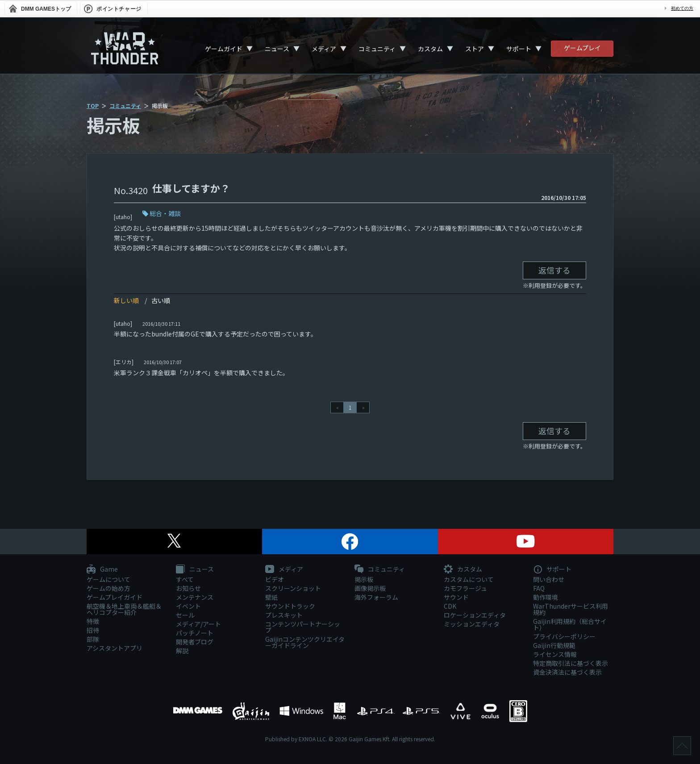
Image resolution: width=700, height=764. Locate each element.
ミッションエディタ (472, 624)
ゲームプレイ (582, 48)
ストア (475, 49)
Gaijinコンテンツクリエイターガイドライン (305, 642)
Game (102, 569)
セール (185, 615)
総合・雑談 (165, 213)
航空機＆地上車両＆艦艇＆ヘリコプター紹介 (124, 609)
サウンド (456, 597)
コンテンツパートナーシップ (303, 627)
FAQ (539, 588)
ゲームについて (108, 579)
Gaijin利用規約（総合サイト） (570, 624)
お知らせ (188, 588)
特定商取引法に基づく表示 (571, 663)
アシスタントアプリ (115, 648)
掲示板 (364, 579)
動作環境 (546, 597)
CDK (450, 606)
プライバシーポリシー (564, 636)
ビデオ (275, 579)
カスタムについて (469, 579)
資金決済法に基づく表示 (567, 672)
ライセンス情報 (555, 654)
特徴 (93, 621)
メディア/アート (198, 624)
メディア (324, 49)
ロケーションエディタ (475, 615)
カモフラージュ (465, 588)
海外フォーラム (376, 597)
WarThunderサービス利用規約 (571, 609)
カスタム (430, 49)
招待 (93, 630)
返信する (554, 270)
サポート (519, 49)
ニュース (277, 49)
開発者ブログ (195, 642)
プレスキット (284, 615)
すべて (185, 579)
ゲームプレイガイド (115, 597)
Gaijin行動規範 (554, 645)
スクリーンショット (293, 588)
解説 (182, 651)
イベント (188, 606)
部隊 (93, 639)
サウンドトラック (290, 606)
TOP (93, 106)
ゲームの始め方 (108, 588)
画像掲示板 (370, 588)
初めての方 (682, 8)
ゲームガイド (224, 49)
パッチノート (195, 633)
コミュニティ (377, 49)
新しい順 (126, 300)
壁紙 (271, 597)
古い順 (161, 300)
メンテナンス (195, 597)
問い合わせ (549, 579)
